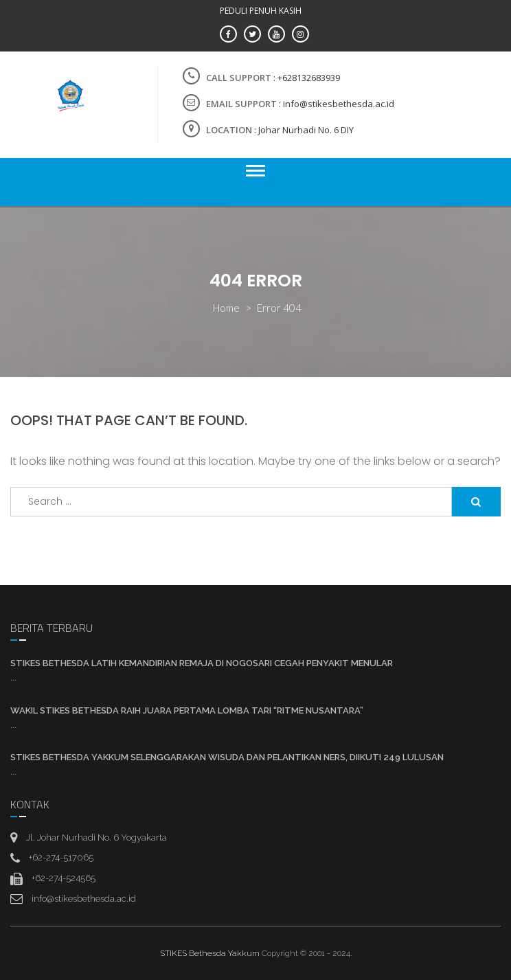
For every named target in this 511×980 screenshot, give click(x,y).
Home (226, 308)
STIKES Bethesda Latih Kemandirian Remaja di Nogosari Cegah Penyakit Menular (202, 663)
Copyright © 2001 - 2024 (306, 953)
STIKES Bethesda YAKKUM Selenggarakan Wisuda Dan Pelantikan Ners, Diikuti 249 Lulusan (227, 757)
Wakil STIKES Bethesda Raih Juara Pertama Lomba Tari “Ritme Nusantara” (187, 710)
